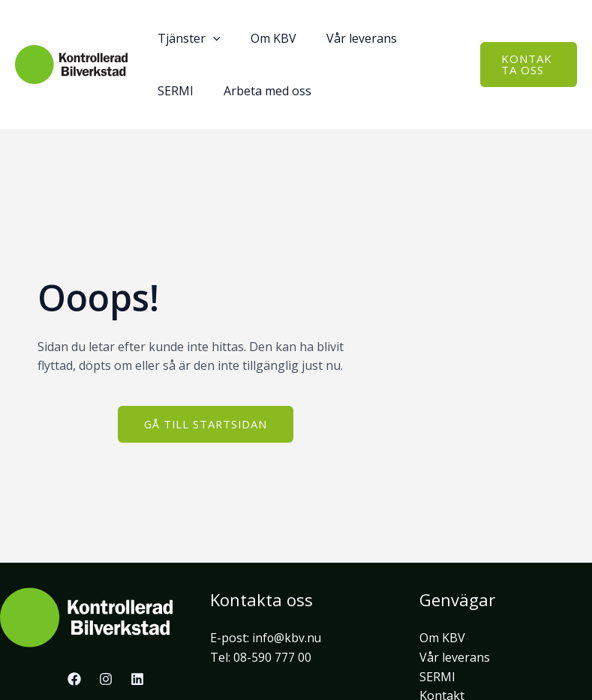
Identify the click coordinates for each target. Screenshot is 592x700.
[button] (526, 65)
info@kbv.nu (287, 638)
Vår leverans (455, 657)
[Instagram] (106, 679)
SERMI (437, 677)
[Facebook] (74, 679)
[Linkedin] (137, 679)
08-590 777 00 (272, 657)
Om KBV (442, 638)
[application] (210, 38)
